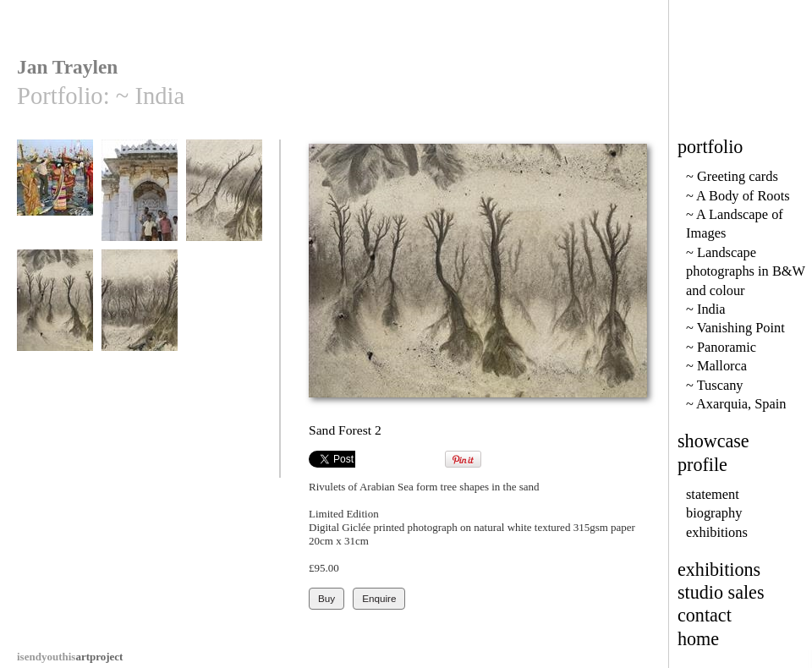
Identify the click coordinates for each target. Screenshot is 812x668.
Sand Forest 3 (140, 308)
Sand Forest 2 (55, 308)
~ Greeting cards (732, 176)
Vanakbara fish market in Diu (55, 204)
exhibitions (717, 532)
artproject (70, 657)
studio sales (721, 592)
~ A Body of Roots (738, 196)
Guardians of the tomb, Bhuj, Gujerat (140, 211)
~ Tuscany (715, 385)
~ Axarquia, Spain (736, 404)
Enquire (379, 598)
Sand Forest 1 (224, 198)
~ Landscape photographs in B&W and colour (746, 271)
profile (702, 465)
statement (713, 494)
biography (714, 513)
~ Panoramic (721, 347)
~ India (706, 309)
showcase (713, 441)
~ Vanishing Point (735, 328)
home (698, 639)
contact (705, 615)
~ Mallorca (716, 366)
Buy (326, 598)
